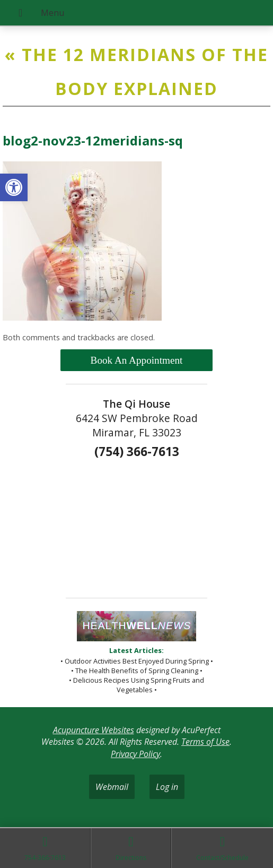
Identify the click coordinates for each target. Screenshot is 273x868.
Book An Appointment (137, 360)
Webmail (112, 787)
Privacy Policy (135, 754)
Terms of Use (205, 742)
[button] (14, 187)
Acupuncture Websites (94, 730)
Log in (167, 787)
